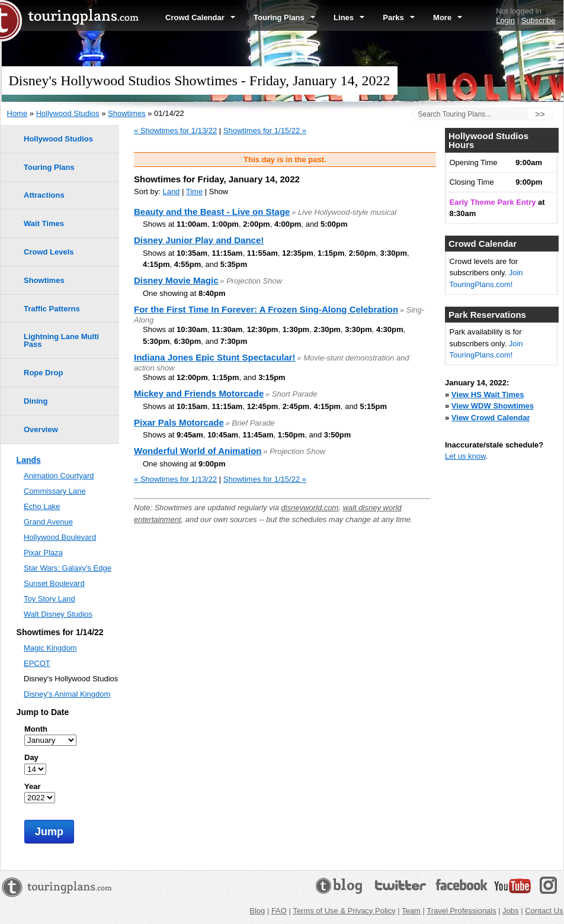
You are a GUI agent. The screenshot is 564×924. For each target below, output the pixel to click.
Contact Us (544, 911)
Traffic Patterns (52, 309)
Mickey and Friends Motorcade (199, 393)
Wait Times (44, 223)
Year (32, 786)
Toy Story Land (49, 599)
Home (17, 113)
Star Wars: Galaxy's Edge (68, 568)
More (448, 17)
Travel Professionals (461, 911)
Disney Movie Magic (176, 280)
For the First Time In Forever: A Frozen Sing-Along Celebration (266, 309)
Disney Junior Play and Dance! (199, 240)
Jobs (510, 911)
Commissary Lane (55, 491)
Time (194, 191)
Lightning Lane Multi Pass (61, 340)
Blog (257, 911)
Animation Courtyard (59, 476)
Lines (349, 17)
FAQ (279, 911)
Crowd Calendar (200, 17)
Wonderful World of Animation (198, 451)
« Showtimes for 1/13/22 (175, 131)
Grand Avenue (48, 522)
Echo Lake (42, 506)
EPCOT (37, 663)
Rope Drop (43, 373)
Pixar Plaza (43, 553)
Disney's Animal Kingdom (67, 694)
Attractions (44, 195)
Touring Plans (284, 17)
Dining (36, 401)
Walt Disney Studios (58, 614)
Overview (41, 429)
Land (171, 191)
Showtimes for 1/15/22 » (265, 131)
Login (505, 20)
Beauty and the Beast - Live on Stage (212, 212)
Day (31, 757)
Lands (29, 460)
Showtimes (127, 113)
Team (411, 911)
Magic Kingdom (50, 648)
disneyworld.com (310, 508)
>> (540, 114)
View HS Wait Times (488, 395)
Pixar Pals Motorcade (179, 422)
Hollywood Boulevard (60, 537)
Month (36, 729)
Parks (399, 17)
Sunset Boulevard (54, 583)
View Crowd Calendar (491, 418)
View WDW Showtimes (493, 406)
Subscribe (539, 20)
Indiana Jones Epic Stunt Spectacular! (215, 357)
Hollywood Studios (68, 113)
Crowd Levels (49, 252)
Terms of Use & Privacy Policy (344, 911)
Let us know (465, 456)
